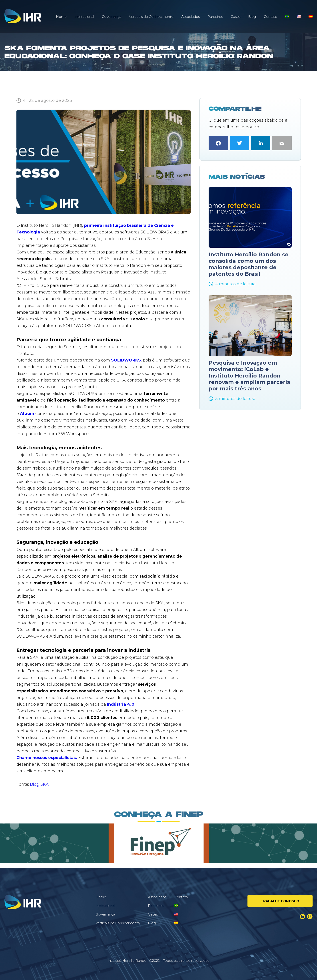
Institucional (84, 17)
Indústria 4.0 (121, 704)
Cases (235, 17)
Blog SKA (39, 784)
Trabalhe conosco (280, 901)
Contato (270, 17)
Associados (190, 17)
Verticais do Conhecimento (151, 17)
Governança (112, 17)
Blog (252, 17)
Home (61, 17)
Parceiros (215, 17)
